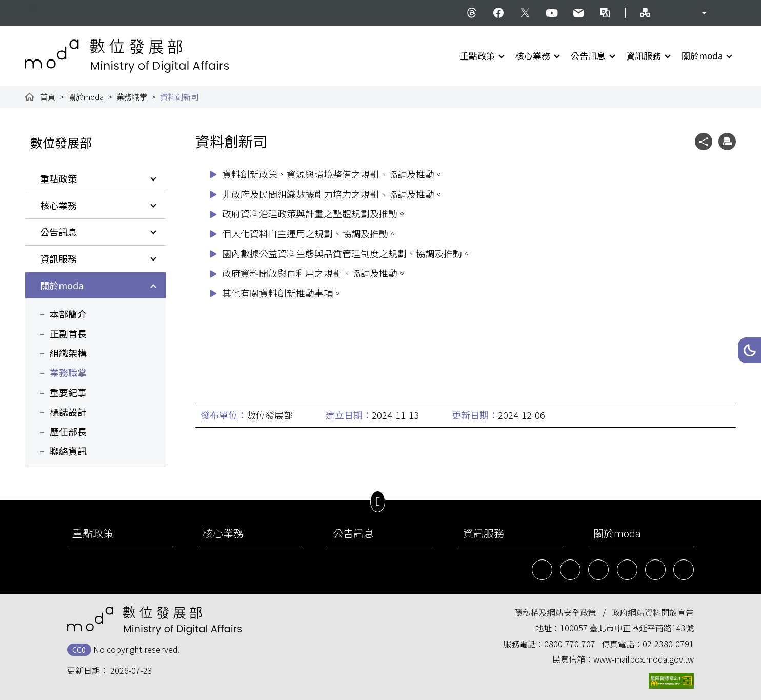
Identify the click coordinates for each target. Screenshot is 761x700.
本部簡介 (68, 314)
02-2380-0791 (668, 644)
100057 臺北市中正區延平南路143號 (627, 628)
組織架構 (68, 353)
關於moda (702, 56)
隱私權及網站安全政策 (555, 612)
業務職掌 (132, 97)
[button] (749, 350)
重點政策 (477, 56)
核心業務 (533, 56)
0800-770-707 (570, 644)
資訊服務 (644, 56)
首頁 (48, 97)
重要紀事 (68, 392)
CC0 (79, 649)
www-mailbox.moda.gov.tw (644, 659)
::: (32, 6)
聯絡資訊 (68, 451)
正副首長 (68, 333)
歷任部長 (68, 431)
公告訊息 (588, 56)
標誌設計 (68, 412)
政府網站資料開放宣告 (653, 612)
